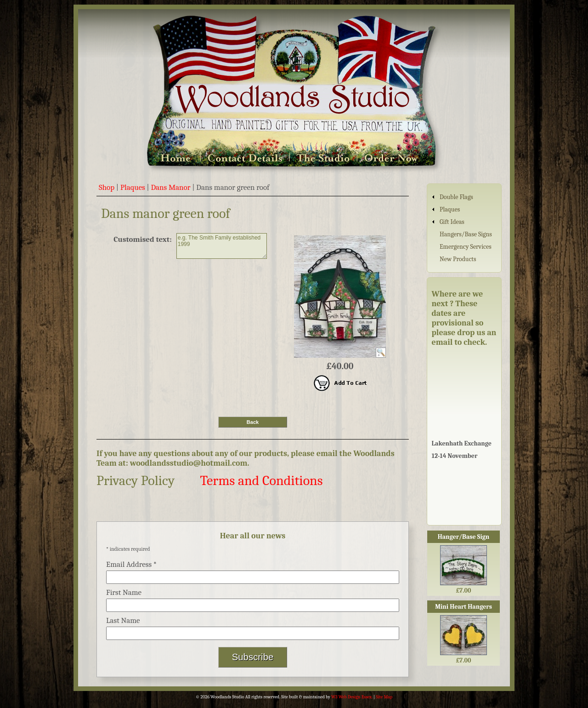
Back (253, 422)
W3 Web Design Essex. (352, 697)
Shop (107, 187)
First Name (124, 592)
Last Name (123, 620)
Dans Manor (170, 187)
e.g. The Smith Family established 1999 (222, 246)
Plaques (133, 187)
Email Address (131, 564)
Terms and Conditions (261, 481)
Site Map (384, 697)
